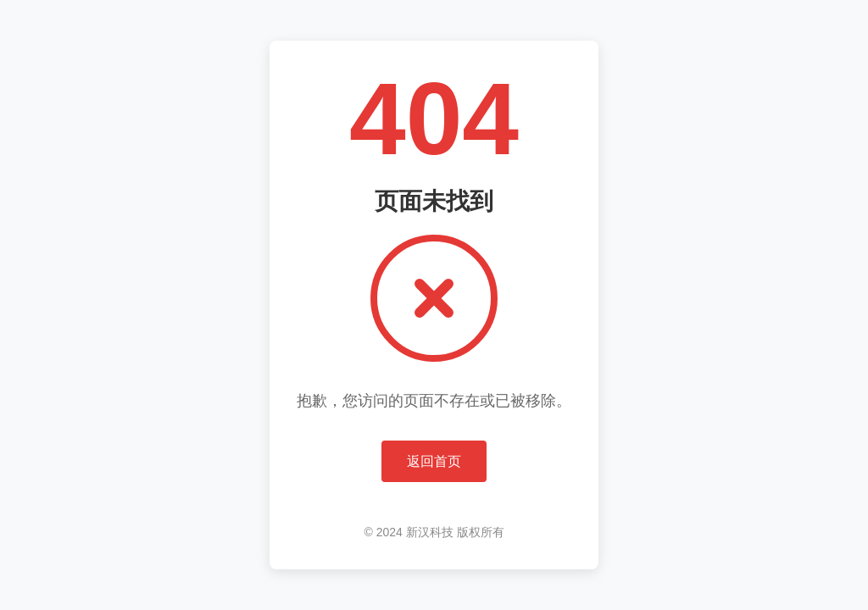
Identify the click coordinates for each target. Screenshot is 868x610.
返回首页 (434, 461)
